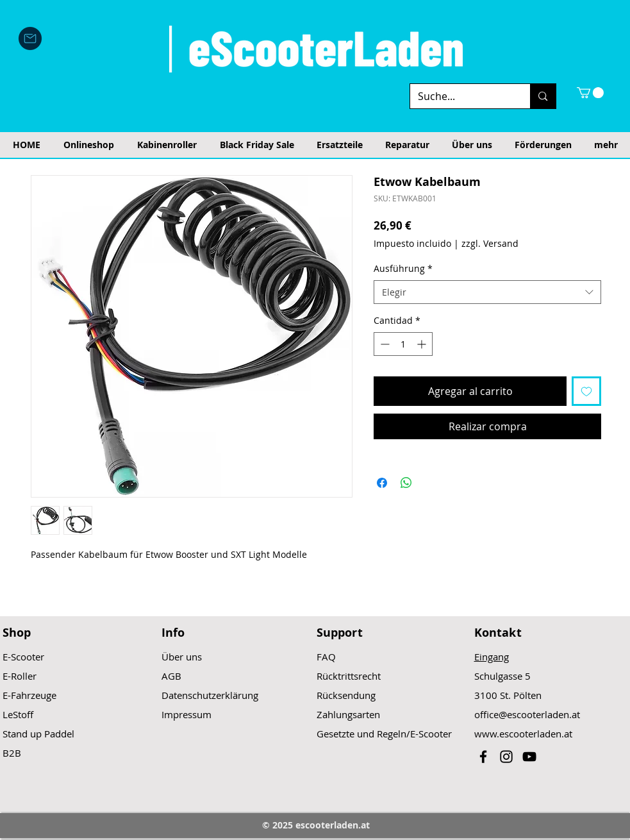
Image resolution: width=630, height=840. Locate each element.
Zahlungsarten (348, 714)
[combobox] (487, 292)
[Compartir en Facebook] (382, 483)
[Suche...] (461, 96)
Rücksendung (346, 695)
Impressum (187, 714)
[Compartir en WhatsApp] (406, 483)
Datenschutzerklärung (210, 695)
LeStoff (18, 714)
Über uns (182, 657)
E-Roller (20, 676)
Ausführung (403, 268)
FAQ (326, 657)
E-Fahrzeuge (29, 695)
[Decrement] (384, 344)
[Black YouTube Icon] (529, 757)
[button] (590, 93)
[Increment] (423, 344)
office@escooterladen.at (527, 714)
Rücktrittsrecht (349, 676)
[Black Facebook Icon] (483, 757)
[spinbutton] (403, 344)
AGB (171, 676)
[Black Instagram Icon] (506, 757)
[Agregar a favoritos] (586, 391)
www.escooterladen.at (523, 734)
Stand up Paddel (38, 734)
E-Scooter (23, 657)
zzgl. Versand (490, 243)
